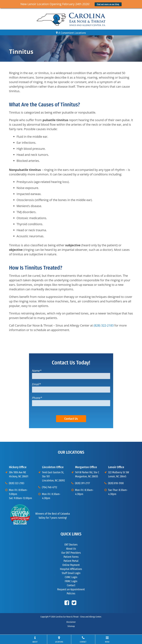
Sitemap (71, 626)
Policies (71, 593)
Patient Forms (71, 557)
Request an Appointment (71, 589)
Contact (71, 585)
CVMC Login (71, 577)
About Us (71, 549)
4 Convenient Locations (71, 33)
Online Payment (71, 565)
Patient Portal (71, 561)
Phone (37, 398)
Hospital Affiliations (71, 569)
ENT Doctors (71, 545)
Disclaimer (71, 622)
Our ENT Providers (71, 553)
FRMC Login (71, 581)
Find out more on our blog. (108, 4)
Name (37, 371)
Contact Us (71, 419)
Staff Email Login (71, 573)
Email (36, 384)
